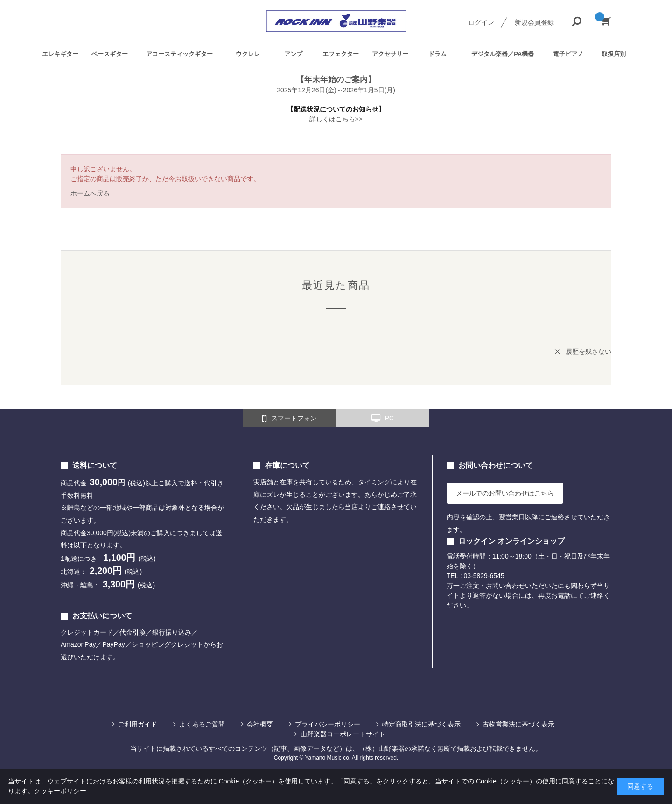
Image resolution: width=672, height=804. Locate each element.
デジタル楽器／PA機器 (503, 54)
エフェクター (341, 54)
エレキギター (60, 54)
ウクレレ (248, 54)
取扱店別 (614, 54)
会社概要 (260, 724)
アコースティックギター (179, 54)
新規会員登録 (534, 22)
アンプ (293, 54)
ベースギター (110, 54)
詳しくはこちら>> (336, 119)
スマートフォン (290, 419)
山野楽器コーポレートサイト (343, 734)
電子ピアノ (568, 54)
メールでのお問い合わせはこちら (505, 493)
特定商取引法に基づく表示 (421, 724)
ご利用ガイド (138, 724)
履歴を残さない (588, 351)
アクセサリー (390, 54)
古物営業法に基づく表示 (518, 724)
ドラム (437, 54)
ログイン (481, 22)
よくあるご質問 (202, 724)
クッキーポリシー (60, 791)
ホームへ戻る (90, 193)
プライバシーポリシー (328, 724)
